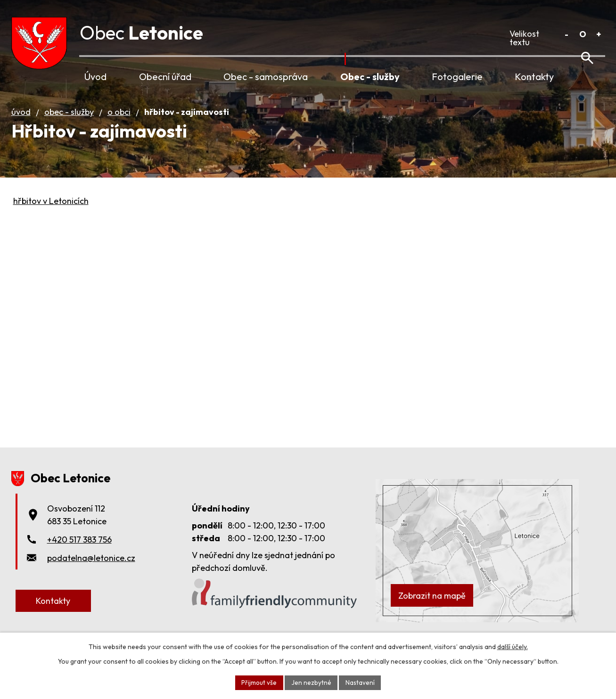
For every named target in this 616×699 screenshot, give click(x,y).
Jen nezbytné (311, 682)
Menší (567, 34)
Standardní (583, 34)
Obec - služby (370, 77)
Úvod (95, 77)
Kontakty (534, 77)
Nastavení (361, 682)
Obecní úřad (165, 77)
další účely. (513, 646)
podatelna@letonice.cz (91, 571)
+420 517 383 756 (79, 553)
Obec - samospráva (266, 77)
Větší (599, 34)
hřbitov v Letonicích (51, 214)
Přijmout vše (259, 682)
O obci (119, 125)
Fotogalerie (457, 77)
